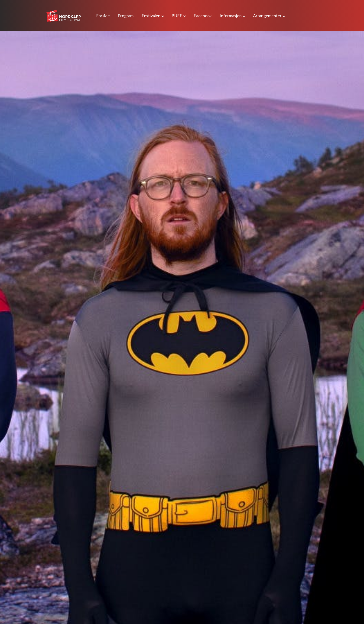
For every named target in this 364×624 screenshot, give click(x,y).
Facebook (203, 16)
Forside (103, 16)
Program (126, 16)
